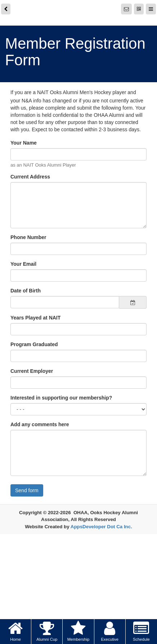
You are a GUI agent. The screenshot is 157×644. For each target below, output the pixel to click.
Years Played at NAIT (35, 318)
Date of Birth (26, 291)
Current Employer (32, 371)
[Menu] (151, 9)
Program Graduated (34, 344)
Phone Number (28, 237)
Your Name (24, 143)
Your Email (23, 264)
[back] (6, 9)
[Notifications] (126, 9)
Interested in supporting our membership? (61, 398)
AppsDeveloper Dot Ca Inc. (101, 527)
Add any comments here (40, 424)
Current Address (30, 177)
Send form (27, 490)
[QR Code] (139, 9)
